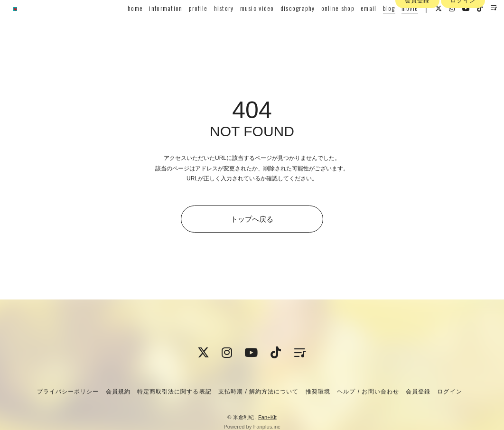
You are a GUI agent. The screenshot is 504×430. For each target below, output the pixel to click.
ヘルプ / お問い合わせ (368, 392)
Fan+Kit (267, 417)
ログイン (463, 44)
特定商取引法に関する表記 (174, 392)
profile (185, 27)
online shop (325, 27)
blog (375, 27)
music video (243, 27)
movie (397, 27)
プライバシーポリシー (68, 392)
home (122, 27)
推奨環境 (318, 392)
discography (285, 27)
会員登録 (417, 44)
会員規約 (118, 392)
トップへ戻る (252, 219)
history (210, 27)
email (355, 27)
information (152, 27)
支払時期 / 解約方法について (259, 392)
